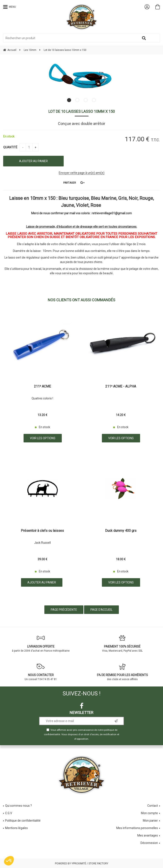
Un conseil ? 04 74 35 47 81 (41, 672)
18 (121, 559)
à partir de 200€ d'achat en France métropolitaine (41, 643)
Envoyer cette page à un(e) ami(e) (82, 173)
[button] (9, 861)
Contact (153, 806)
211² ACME (42, 387)
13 (42, 415)
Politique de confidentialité (23, 821)
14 (121, 415)
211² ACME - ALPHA (121, 387)
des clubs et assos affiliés (122, 672)
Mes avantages (148, 835)
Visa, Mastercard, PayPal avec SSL (122, 643)
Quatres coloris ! (42, 398)
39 (42, 559)
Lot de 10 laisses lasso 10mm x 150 (82, 111)
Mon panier (150, 821)
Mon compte (149, 813)
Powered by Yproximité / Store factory (82, 864)
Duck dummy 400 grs (121, 531)
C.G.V (9, 813)
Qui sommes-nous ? (18, 806)
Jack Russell (42, 543)
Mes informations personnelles (137, 828)
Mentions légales (16, 828)
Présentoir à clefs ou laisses (42, 531)
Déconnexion (149, 843)
